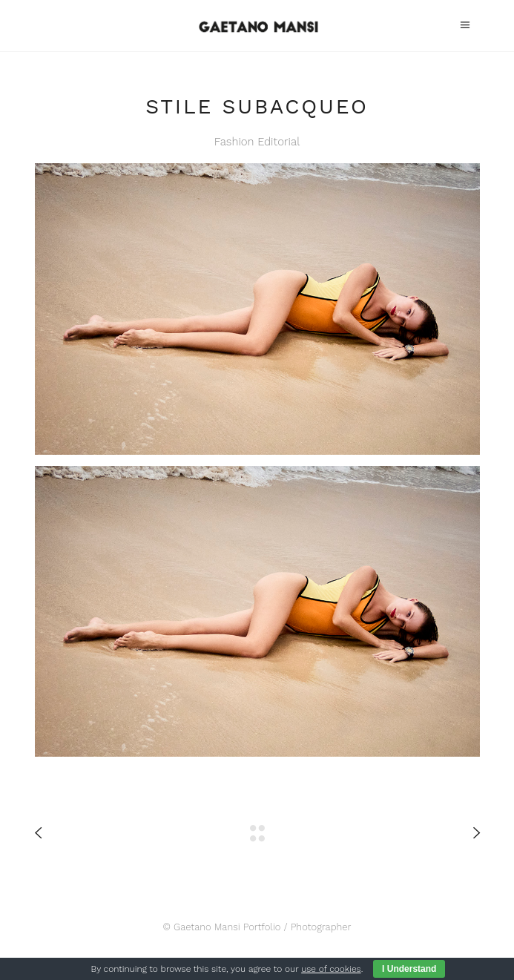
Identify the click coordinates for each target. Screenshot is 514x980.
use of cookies (331, 969)
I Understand (409, 969)
